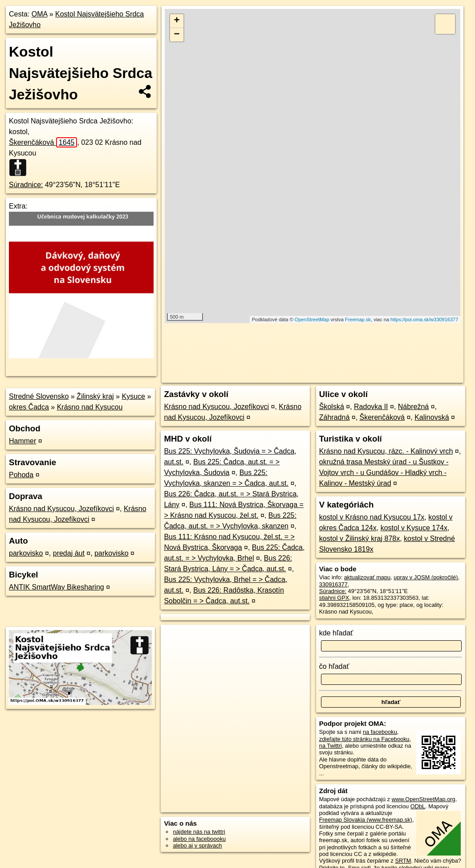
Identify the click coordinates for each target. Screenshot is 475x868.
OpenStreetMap (312, 319)
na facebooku (380, 732)
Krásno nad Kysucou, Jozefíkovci (61, 509)
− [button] (177, 35)
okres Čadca (29, 407)
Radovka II (371, 407)
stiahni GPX (334, 598)
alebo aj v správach (197, 845)
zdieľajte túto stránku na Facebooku (364, 739)
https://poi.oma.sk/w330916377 (424, 319)
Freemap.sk (358, 319)
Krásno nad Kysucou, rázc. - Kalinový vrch (386, 451)
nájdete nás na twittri (199, 832)
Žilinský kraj (95, 396)
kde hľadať (336, 633)
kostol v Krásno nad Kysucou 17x (372, 517)
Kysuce (133, 396)
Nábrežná (413, 407)
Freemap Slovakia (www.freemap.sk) (366, 820)
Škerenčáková (43, 142)
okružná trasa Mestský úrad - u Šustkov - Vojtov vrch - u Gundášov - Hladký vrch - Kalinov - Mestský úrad (384, 473)
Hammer (22, 441)
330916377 (333, 584)
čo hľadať (334, 666)
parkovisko (26, 553)
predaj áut (69, 553)
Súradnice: (26, 185)
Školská (332, 407)
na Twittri (331, 746)
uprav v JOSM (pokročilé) (426, 577)
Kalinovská (432, 417)
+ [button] (177, 21)
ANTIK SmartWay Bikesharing (57, 587)
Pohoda (21, 475)
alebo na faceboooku (199, 839)
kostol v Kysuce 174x (414, 528)
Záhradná (335, 417)
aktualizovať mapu (367, 577)
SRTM (403, 861)
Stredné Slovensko (39, 396)
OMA (40, 14)
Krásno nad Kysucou (90, 407)
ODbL (418, 806)
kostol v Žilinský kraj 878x (359, 538)
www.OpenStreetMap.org (424, 799)
